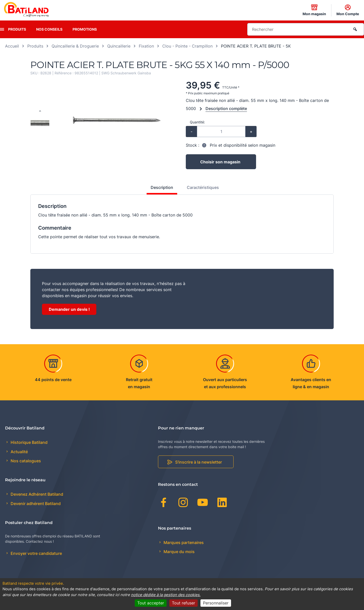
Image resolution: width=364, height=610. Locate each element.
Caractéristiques (203, 187)
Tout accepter (151, 603)
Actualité (19, 452)
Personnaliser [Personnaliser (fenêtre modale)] (216, 603)
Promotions (85, 29)
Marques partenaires (183, 542)
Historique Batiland (29, 442)
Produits (17, 29)
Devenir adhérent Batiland (35, 504)
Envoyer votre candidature (36, 553)
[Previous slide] (40, 111)
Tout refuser (184, 603)
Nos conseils (49, 29)
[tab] (159, 189)
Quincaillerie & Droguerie (75, 46)
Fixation (146, 46)
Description (162, 187)
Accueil (12, 46)
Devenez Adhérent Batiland (36, 494)
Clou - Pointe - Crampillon (187, 46)
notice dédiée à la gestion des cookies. (166, 595)
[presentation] (2, 29)
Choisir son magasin (220, 162)
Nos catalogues (25, 461)
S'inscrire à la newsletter (199, 462)
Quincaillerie (119, 46)
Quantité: (197, 122)
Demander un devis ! (69, 309)
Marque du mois (179, 552)
